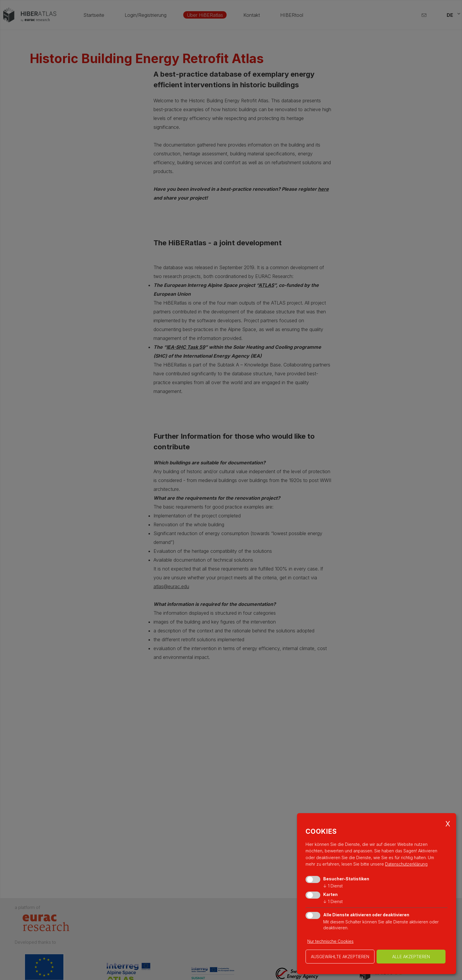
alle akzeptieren (411, 957)
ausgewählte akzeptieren (340, 957)
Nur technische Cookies (330, 941)
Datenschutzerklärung (406, 864)
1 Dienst (333, 886)
